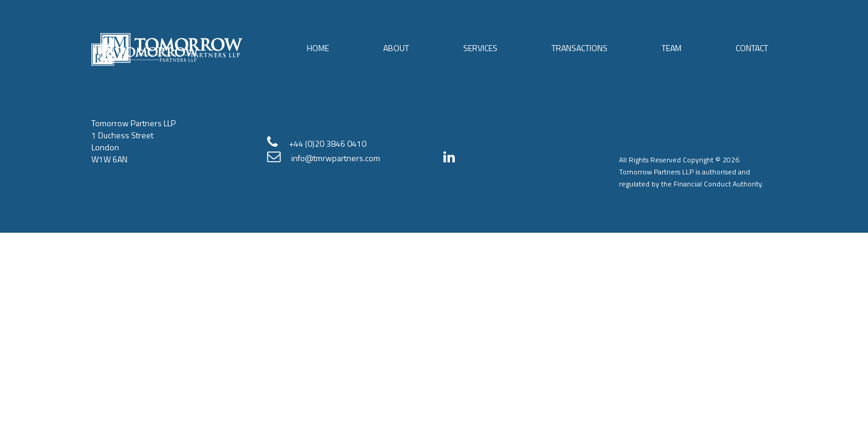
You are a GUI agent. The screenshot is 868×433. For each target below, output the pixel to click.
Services (480, 48)
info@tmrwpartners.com (336, 158)
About (396, 48)
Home (318, 48)
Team (672, 48)
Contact (752, 48)
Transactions (580, 48)
